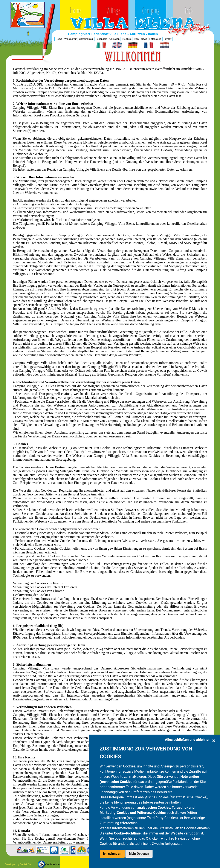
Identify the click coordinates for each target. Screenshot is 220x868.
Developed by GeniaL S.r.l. (19, 864)
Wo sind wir (71, 39)
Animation (114, 39)
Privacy (168, 39)
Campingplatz (86, 39)
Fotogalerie (155, 39)
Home (59, 39)
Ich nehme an (112, 854)
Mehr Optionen (139, 854)
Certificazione (52, 864)
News (144, 39)
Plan (136, 39)
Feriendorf (101, 39)
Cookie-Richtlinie (128, 833)
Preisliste (127, 39)
